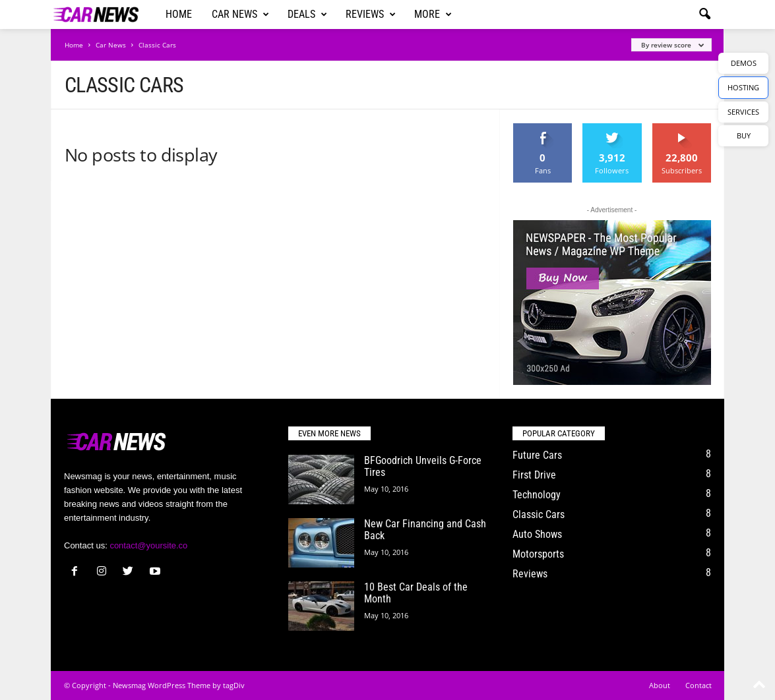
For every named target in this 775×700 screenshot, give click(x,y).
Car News (240, 15)
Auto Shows (537, 534)
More (433, 15)
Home (179, 14)
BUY (744, 135)
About (660, 685)
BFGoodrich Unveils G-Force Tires (423, 466)
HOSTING (743, 87)
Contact (698, 685)
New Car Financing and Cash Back (425, 530)
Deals (307, 15)
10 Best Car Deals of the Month (416, 593)
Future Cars (537, 455)
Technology (537, 495)
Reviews (371, 15)
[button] (704, 15)
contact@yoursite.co (148, 545)
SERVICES (743, 112)
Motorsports (538, 554)
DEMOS (744, 63)
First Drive (534, 475)
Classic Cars (539, 514)
